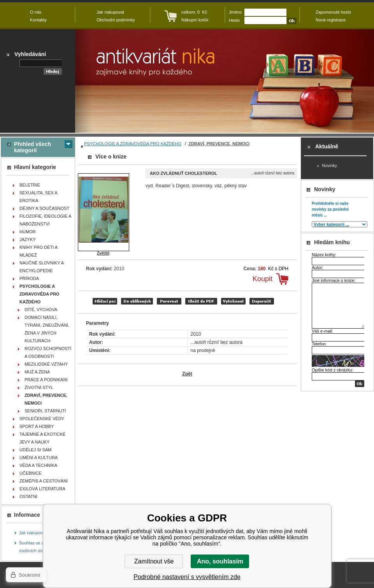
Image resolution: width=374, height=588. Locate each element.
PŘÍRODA (29, 278)
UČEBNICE (31, 473)
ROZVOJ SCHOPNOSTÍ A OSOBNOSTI (48, 352)
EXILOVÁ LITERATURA (42, 489)
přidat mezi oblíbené (137, 301)
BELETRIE (30, 185)
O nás (36, 12)
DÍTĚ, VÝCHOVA (41, 310)
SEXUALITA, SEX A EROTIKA (39, 197)
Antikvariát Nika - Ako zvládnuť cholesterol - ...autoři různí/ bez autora (225, 81)
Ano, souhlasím (220, 561)
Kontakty (38, 20)
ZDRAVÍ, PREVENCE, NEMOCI (219, 144)
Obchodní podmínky (116, 20)
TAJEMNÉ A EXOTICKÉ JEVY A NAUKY (42, 438)
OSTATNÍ (28, 496)
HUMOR (28, 232)
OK (360, 384)
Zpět (187, 374)
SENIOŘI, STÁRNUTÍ (45, 411)
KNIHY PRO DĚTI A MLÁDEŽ (39, 251)
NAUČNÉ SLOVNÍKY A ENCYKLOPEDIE (42, 267)
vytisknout (233, 301)
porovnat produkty (169, 301)
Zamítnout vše (154, 561)
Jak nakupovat (33, 533)
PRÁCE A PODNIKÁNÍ (46, 380)
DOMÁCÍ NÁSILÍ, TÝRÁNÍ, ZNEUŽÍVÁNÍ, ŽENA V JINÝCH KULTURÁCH (47, 329)
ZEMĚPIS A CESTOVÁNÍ (44, 481)
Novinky (329, 165)
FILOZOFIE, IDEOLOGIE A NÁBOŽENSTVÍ (45, 220)
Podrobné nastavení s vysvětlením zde (187, 577)
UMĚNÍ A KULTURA (39, 458)
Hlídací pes (105, 301)
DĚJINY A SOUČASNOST (44, 208)
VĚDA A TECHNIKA (38, 465)
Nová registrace (331, 20)
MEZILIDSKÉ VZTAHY (46, 364)
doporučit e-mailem (262, 301)
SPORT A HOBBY (37, 426)
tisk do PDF (201, 301)
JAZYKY (28, 239)
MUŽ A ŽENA (37, 372)
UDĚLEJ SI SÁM (36, 450)
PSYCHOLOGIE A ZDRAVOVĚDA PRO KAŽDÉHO (133, 144)
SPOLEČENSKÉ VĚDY (42, 419)
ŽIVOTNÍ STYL (39, 387)
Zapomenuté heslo (333, 12)
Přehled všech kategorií (32, 147)
